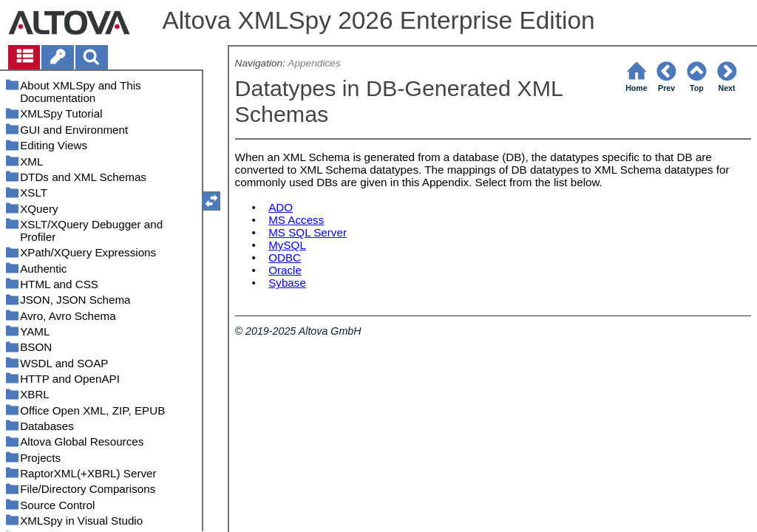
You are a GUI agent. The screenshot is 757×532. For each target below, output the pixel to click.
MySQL (287, 245)
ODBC (285, 258)
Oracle (285, 270)
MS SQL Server (308, 232)
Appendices (314, 63)
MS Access (296, 220)
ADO (281, 207)
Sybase (287, 283)
